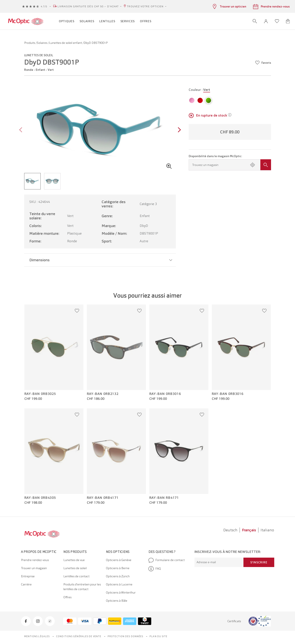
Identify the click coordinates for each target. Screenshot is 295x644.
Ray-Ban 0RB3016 (165, 394)
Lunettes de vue (74, 560)
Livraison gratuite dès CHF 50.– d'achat (88, 6)
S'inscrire (259, 562)
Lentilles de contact (76, 576)
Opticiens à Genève (119, 560)
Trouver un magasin (34, 568)
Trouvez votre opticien (145, 6)
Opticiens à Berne (118, 568)
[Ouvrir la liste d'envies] (277, 21)
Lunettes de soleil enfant (66, 43)
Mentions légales (37, 636)
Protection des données (125, 636)
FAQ (155, 569)
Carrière (26, 584)
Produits (30, 43)
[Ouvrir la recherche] (255, 21)
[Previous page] (22, 130)
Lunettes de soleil (75, 568)
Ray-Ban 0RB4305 (40, 498)
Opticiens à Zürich (118, 576)
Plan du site (158, 636)
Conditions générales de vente (79, 636)
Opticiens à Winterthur (121, 592)
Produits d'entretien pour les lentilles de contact (82, 587)
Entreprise (28, 576)
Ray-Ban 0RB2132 (103, 394)
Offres (67, 597)
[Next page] (178, 130)
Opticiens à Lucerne (119, 584)
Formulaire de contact (167, 560)
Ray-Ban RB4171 (164, 498)
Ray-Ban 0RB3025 (40, 394)
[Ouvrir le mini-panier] (288, 21)
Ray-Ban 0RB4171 (103, 498)
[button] (266, 21)
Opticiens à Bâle (117, 601)
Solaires (42, 43)
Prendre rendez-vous (35, 560)
